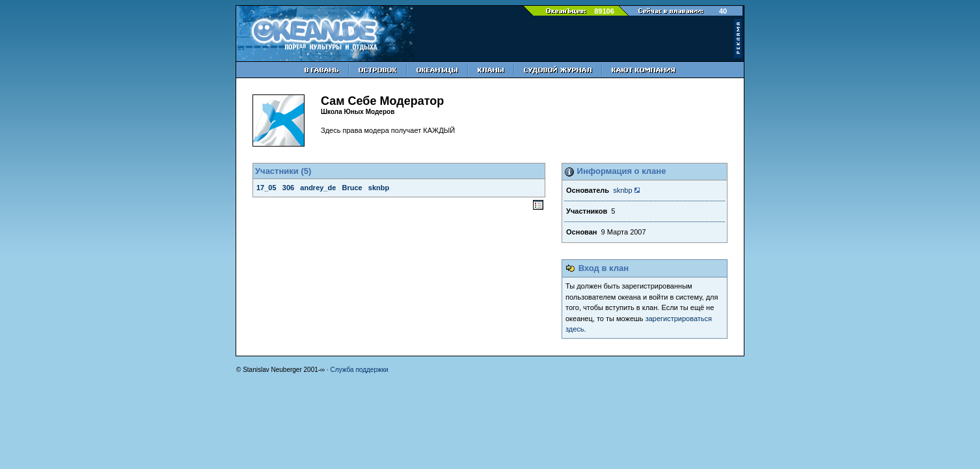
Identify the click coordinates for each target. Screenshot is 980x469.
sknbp (622, 190)
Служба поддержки (360, 370)
